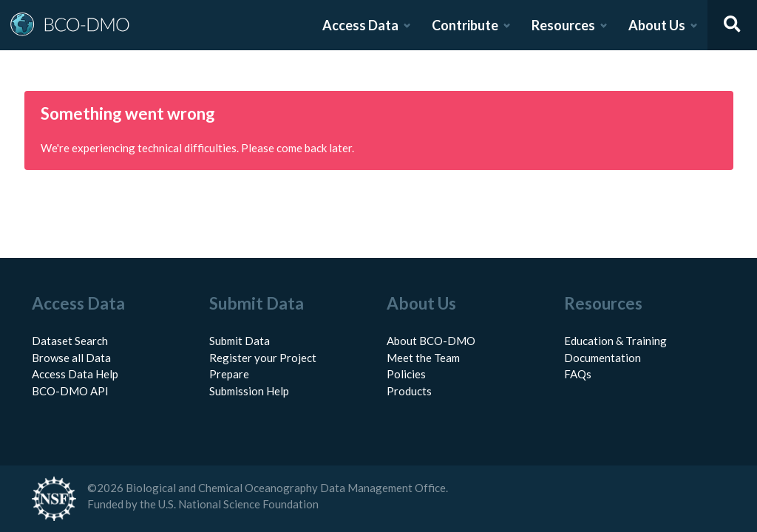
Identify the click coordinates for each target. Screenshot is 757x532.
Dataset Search (70, 341)
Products (409, 391)
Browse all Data (71, 358)
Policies (406, 374)
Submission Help (249, 391)
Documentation (602, 358)
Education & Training (615, 341)
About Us (657, 25)
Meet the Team (423, 358)
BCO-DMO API (70, 391)
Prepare (229, 374)
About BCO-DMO (431, 341)
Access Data (360, 25)
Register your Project (263, 358)
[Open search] (733, 25)
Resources (563, 25)
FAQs (578, 374)
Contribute (465, 25)
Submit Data (240, 341)
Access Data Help (75, 374)
